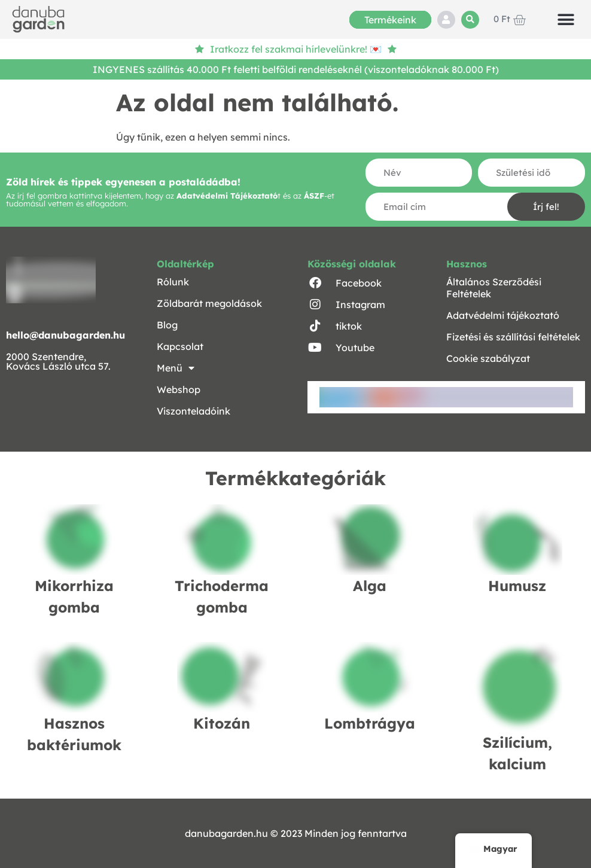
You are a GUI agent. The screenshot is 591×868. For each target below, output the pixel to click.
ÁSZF (314, 196)
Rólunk (173, 282)
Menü (176, 368)
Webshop (179, 389)
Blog (167, 325)
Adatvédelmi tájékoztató (503, 315)
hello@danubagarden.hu (66, 335)
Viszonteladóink (194, 411)
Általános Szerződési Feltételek (494, 288)
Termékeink (390, 20)
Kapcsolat (180, 346)
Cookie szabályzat (488, 358)
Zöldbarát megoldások (209, 303)
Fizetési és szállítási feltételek (513, 337)
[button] (470, 20)
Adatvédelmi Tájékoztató (227, 196)
